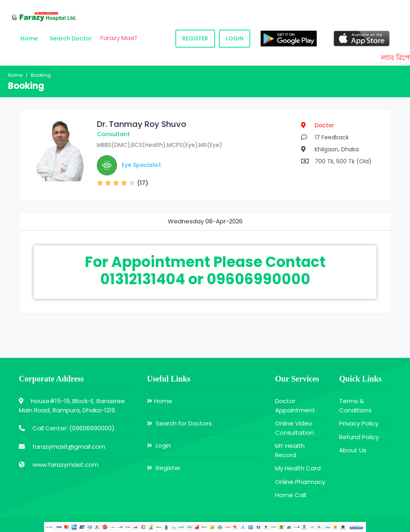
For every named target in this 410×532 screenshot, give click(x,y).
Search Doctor (71, 38)
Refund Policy (359, 437)
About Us (353, 450)
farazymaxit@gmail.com (69, 447)
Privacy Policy (359, 423)
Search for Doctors (179, 423)
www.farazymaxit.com (65, 465)
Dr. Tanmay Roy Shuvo (142, 124)
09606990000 (92, 428)
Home (29, 38)
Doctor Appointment (295, 406)
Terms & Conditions (355, 406)
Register (195, 38)
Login (235, 38)
